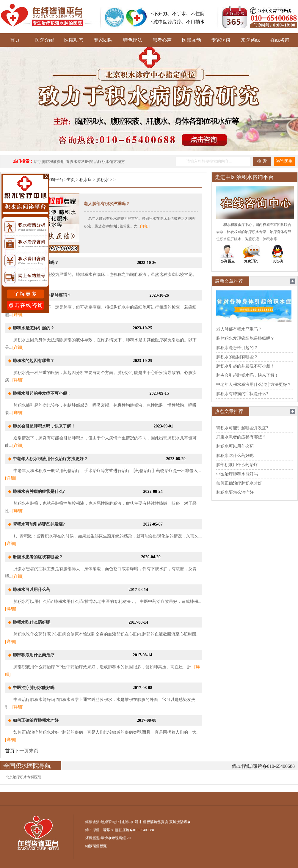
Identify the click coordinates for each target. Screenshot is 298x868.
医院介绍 (44, 40)
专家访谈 (221, 40)
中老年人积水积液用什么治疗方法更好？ (50, 459)
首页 (15, 40)
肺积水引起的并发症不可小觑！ (42, 393)
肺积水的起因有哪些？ (34, 361)
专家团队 (103, 40)
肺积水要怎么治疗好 (235, 492)
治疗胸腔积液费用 (49, 162)
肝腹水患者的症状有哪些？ (38, 557)
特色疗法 (133, 40)
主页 (71, 180)
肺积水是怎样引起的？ (34, 328)
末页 (34, 751)
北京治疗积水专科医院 (23, 777)
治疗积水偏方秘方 (109, 162)
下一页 (22, 751)
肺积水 (103, 180)
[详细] (145, 226)
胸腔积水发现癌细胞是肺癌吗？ (245, 338)
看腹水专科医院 (79, 162)
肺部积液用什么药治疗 (34, 655)
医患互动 (192, 40)
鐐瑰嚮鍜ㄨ (121, 838)
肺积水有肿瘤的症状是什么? (39, 492)
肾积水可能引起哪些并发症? (39, 524)
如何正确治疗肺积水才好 (36, 720)
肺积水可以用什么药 (32, 590)
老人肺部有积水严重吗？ (107, 204)
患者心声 (162, 40)
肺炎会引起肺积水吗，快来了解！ (44, 426)
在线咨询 (280, 40)
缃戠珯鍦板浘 (96, 846)
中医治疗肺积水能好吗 (34, 688)
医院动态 (74, 40)
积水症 (86, 180)
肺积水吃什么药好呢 (32, 622)
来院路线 (250, 40)
